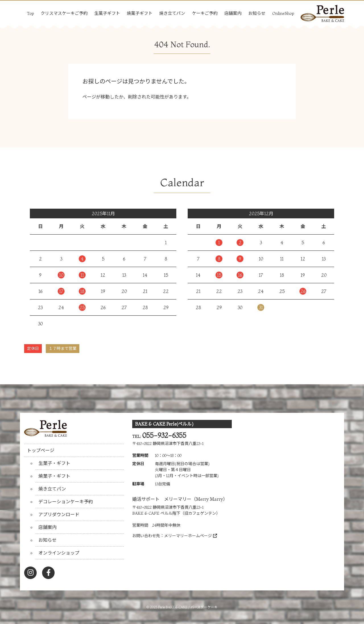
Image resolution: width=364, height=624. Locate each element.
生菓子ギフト (107, 13)
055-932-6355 (164, 435)
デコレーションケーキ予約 (66, 502)
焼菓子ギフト (140, 13)
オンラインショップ (59, 553)
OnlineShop (283, 13)
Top (30, 13)
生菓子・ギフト (54, 463)
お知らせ (257, 13)
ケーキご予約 (205, 13)
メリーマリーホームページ (191, 536)
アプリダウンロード (59, 514)
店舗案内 (233, 13)
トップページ (41, 450)
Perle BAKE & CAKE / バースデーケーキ (188, 607)
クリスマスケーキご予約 (64, 13)
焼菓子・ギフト (54, 476)
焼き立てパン (172, 13)
